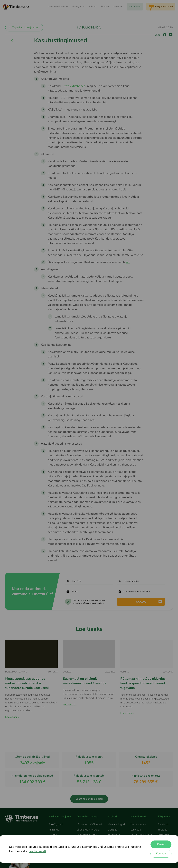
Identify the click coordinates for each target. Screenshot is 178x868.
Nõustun (161, 844)
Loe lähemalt (37, 851)
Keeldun (161, 854)
